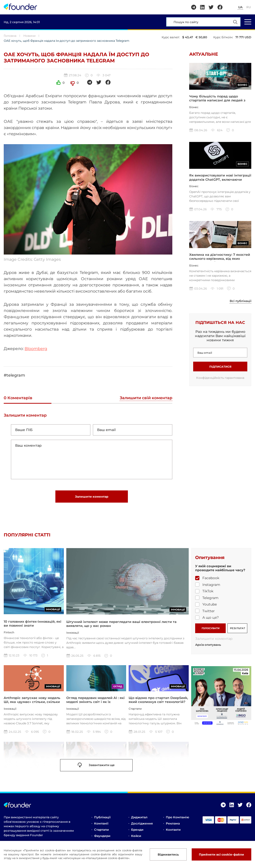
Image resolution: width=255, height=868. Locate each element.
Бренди (137, 830)
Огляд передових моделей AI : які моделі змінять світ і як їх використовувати (95, 702)
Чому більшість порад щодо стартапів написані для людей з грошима (217, 100)
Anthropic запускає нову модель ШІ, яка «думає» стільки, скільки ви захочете (32, 702)
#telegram (14, 375)
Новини (29, 36)
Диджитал (139, 817)
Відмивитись (168, 854)
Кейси (136, 836)
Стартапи (101, 830)
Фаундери (102, 836)
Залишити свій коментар (146, 398)
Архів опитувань (208, 645)
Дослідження (142, 823)
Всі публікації (240, 301)
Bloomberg (36, 349)
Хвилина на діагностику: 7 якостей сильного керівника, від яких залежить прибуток (220, 259)
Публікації (102, 817)
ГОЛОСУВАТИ (211, 628)
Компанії (101, 823)
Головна (10, 36)
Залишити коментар (92, 497)
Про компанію (178, 817)
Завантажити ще (96, 765)
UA (240, 7)
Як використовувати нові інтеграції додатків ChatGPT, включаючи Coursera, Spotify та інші (220, 179)
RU (249, 7)
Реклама (173, 823)
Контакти (173, 830)
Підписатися (220, 367)
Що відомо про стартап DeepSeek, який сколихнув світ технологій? (158, 700)
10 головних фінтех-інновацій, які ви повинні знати (33, 623)
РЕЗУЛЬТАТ (237, 628)
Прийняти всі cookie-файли (221, 854)
